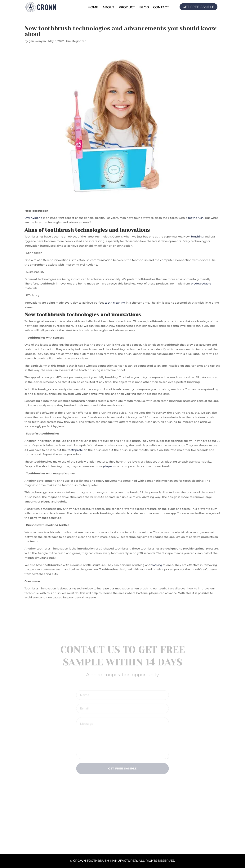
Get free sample (198, 7)
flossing (157, 565)
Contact (161, 7)
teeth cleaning (115, 303)
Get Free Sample (122, 769)
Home (93, 7)
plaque (108, 466)
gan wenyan (37, 41)
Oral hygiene (33, 218)
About (108, 7)
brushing (197, 237)
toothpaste (75, 450)
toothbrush (196, 218)
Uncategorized (76, 41)
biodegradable (201, 284)
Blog (144, 7)
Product (127, 7)
